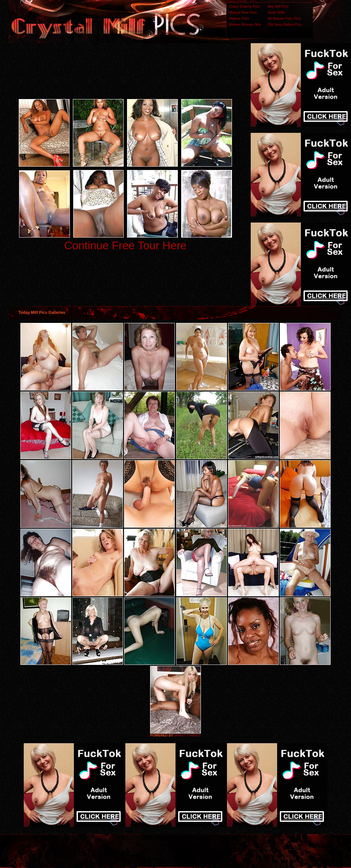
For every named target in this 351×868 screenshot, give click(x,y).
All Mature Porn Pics (284, 18)
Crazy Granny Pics (244, 6)
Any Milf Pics (278, 6)
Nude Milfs (276, 12)
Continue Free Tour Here (125, 245)
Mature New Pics (243, 12)
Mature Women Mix (245, 24)
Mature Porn (239, 18)
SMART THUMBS (187, 735)
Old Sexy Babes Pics (285, 24)
